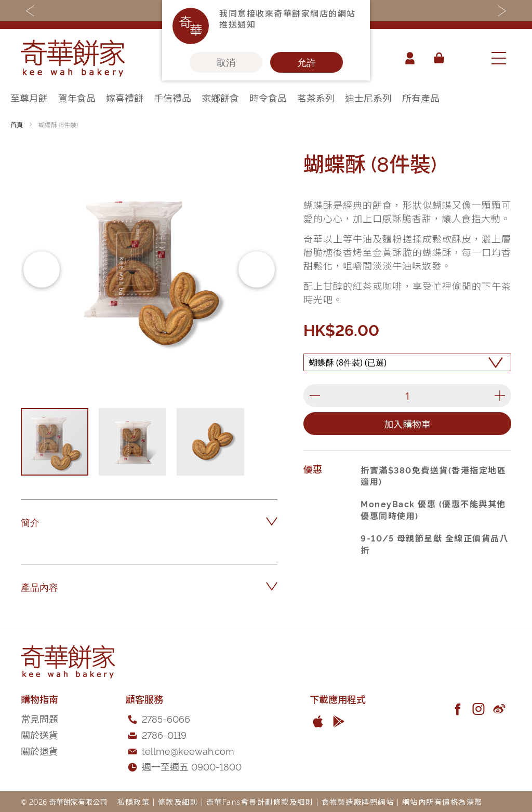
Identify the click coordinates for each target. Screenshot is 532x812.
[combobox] (467, 58)
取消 (226, 62)
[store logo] (73, 58)
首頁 (17, 124)
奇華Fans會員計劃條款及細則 (260, 801)
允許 (307, 62)
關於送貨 (39, 734)
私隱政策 (134, 801)
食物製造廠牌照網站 (358, 801)
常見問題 (39, 718)
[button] (42, 269)
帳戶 (409, 58)
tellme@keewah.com (188, 750)
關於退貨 (39, 750)
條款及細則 (178, 801)
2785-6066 (166, 718)
